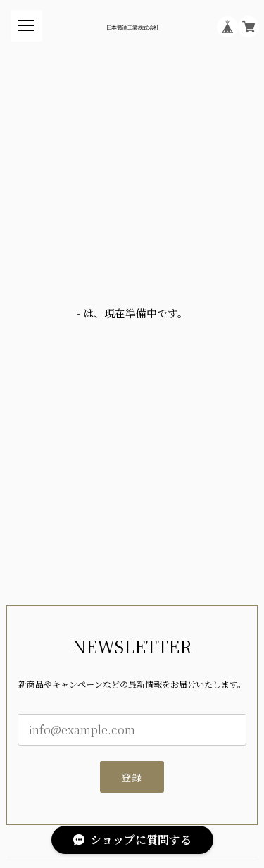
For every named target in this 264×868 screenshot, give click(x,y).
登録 (132, 777)
